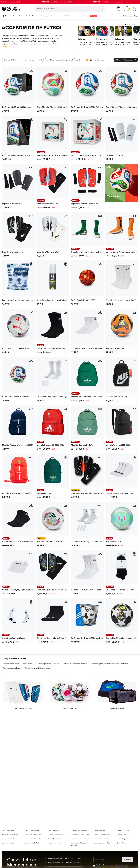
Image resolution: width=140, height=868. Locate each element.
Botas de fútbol (18, 16)
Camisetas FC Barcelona (81, 839)
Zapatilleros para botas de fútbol (38, 668)
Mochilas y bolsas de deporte (76, 664)
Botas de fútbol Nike (33, 839)
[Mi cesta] (135, 9)
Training (44, 16)
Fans (61, 16)
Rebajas (94, 16)
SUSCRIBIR (127, 859)
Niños (85, 16)
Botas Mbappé (8, 843)
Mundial (7, 16)
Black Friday (122, 843)
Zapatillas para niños (56, 839)
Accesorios (77, 16)
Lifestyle (68, 16)
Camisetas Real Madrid (80, 835)
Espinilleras (28, 664)
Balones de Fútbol (32, 843)
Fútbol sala (53, 16)
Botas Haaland (8, 839)
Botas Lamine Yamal (33, 831)
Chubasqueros (123, 831)
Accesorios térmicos (11, 664)
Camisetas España (102, 839)
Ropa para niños (55, 843)
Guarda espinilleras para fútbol (48, 664)
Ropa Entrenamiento (102, 835)
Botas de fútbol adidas (34, 835)
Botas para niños (55, 831)
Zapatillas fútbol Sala (10, 835)
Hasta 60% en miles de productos (65, 2)
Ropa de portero (124, 839)
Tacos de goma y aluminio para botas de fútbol (110, 664)
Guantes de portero (32, 16)
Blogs (136, 16)
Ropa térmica (99, 831)
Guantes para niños (56, 835)
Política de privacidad (109, 867)
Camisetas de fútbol (102, 843)
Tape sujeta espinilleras (12, 668)
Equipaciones (127, 16)
